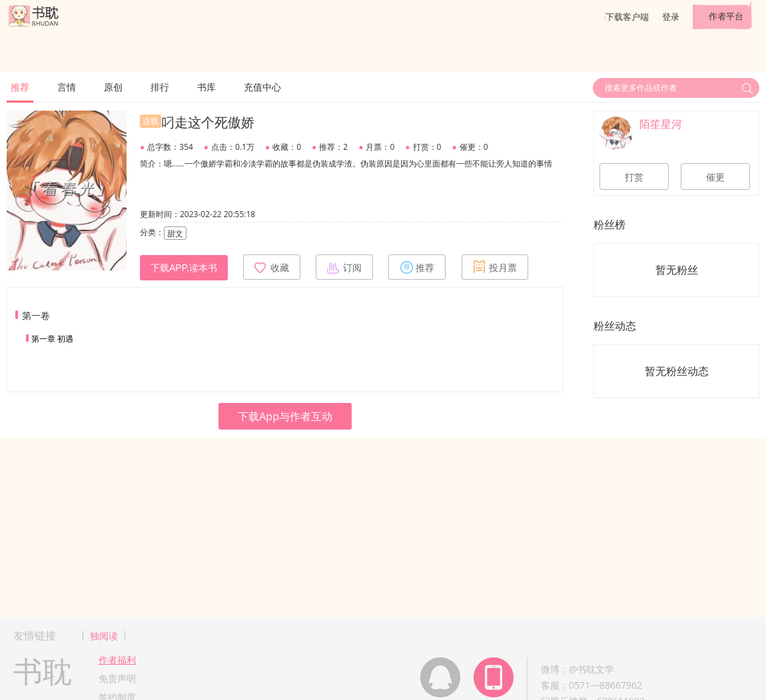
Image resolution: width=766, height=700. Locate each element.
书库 (206, 87)
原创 (113, 87)
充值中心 (262, 87)
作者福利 (117, 660)
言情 (67, 87)
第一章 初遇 (52, 339)
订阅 (344, 267)
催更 (715, 177)
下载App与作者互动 (285, 416)
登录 (671, 17)
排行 (160, 87)
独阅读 (104, 636)
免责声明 (117, 678)
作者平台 (726, 16)
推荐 (20, 87)
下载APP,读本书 (184, 268)
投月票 (495, 267)
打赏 (634, 177)
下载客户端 (627, 17)
